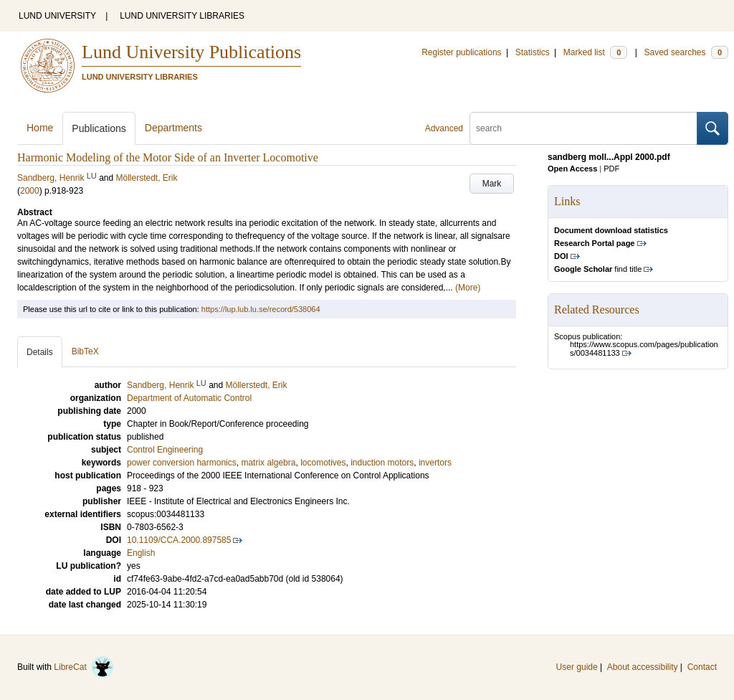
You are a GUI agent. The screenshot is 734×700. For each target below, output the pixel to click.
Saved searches (686, 52)
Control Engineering (165, 450)
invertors (435, 463)
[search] (583, 128)
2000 (30, 191)
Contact (702, 667)
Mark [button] (492, 184)
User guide (577, 667)
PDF (611, 169)
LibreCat (84, 667)
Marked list (595, 52)
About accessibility (643, 667)
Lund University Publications (191, 52)
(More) (468, 288)
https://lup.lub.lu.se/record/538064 (261, 309)
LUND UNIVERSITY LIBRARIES (182, 16)
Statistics (533, 52)
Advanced (444, 128)
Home (40, 128)
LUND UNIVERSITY (57, 16)
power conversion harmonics (182, 463)
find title (598, 269)
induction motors (382, 463)
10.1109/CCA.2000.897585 (179, 540)
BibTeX (85, 351)
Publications (99, 128)
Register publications (461, 52)
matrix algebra (268, 463)
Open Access (572, 169)
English (141, 553)
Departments (173, 128)
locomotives (323, 463)
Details (40, 352)
